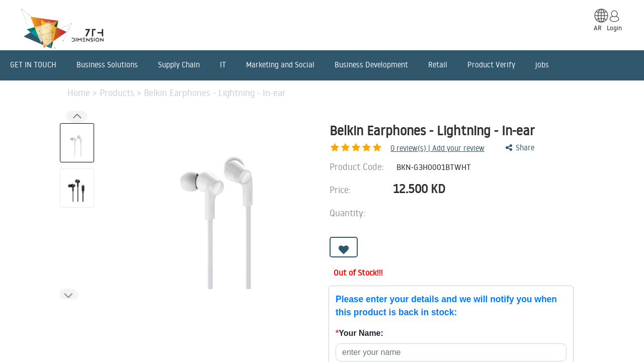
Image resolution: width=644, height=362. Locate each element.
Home (80, 93)
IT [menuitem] (223, 65)
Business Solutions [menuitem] (107, 65)
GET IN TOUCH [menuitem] (33, 65)
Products (118, 93)
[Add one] (493, 216)
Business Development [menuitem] (371, 65)
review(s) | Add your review (385, 148)
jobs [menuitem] (542, 65)
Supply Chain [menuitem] (179, 65)
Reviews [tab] (353, 309)
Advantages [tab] (227, 309)
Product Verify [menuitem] (491, 65)
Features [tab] (158, 309)
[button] (68, 295)
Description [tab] (90, 309)
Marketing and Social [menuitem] (280, 65)
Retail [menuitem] (438, 65)
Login (614, 28)
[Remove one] (465, 216)
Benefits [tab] (294, 309)
